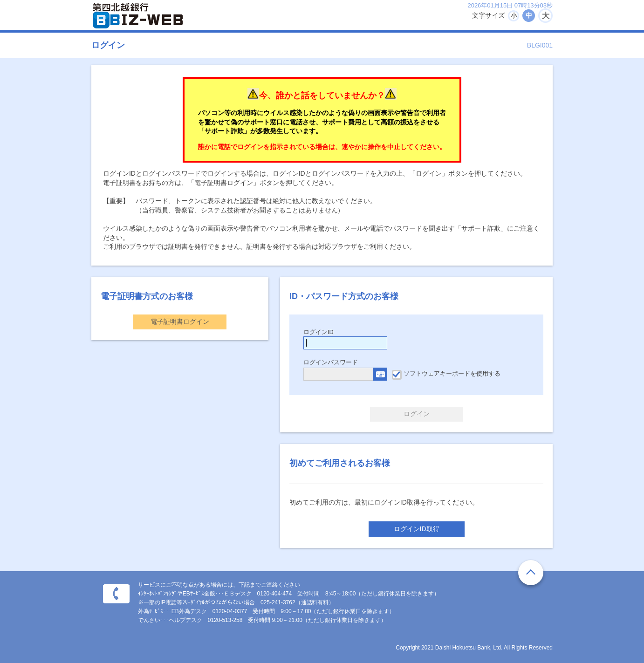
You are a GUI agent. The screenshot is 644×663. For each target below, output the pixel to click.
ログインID (319, 332)
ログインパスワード (331, 362)
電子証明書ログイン (180, 321)
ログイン (417, 414)
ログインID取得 (417, 529)
